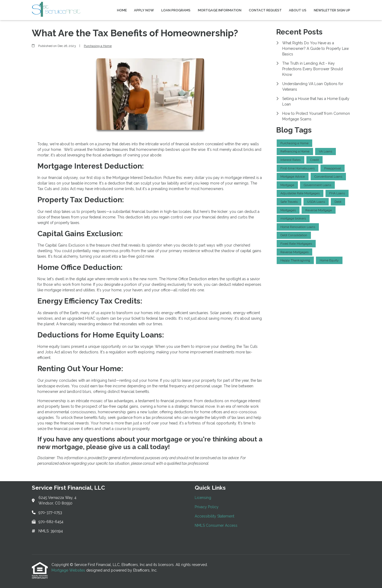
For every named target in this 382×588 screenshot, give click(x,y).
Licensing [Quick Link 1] (203, 498)
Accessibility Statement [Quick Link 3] (214, 516)
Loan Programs (176, 10)
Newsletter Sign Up (332, 10)
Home (122, 10)
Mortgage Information (220, 10)
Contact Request (265, 10)
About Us (298, 10)
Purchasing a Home (98, 46)
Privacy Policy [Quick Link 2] (207, 507)
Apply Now (144, 10)
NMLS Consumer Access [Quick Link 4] (216, 525)
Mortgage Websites (69, 570)
